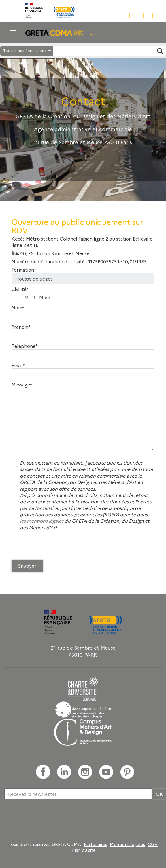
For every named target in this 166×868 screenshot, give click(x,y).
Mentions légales (127, 844)
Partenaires (96, 844)
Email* (18, 365)
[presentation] (55, 547)
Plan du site (84, 850)
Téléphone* (24, 346)
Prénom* (21, 327)
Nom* (18, 308)
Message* (22, 385)
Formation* (24, 270)
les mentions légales (42, 521)
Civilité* (20, 289)
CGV (153, 844)
